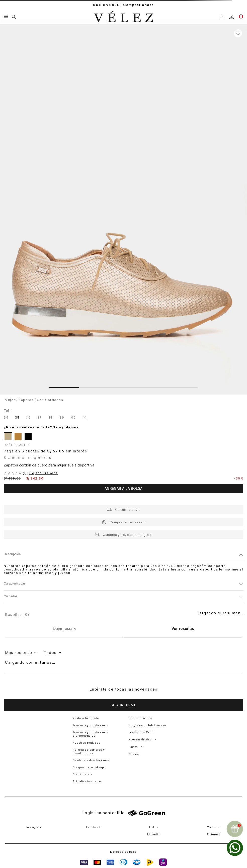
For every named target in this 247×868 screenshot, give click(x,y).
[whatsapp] (235, 848)
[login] (232, 17)
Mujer (10, 400)
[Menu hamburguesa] (6, 17)
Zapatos (26, 400)
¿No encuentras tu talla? (41, 427)
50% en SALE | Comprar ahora (123, 5)
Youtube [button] (213, 827)
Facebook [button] (94, 827)
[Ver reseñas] (183, 629)
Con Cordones (50, 400)
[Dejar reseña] (64, 629)
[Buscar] (14, 17)
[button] (221, 17)
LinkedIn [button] (153, 834)
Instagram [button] (34, 827)
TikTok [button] (153, 827)
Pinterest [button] (213, 834)
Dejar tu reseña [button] (44, 473)
